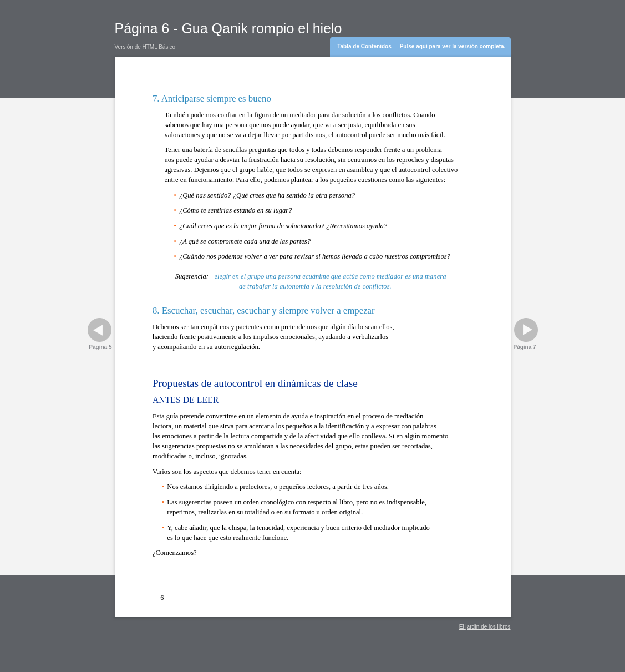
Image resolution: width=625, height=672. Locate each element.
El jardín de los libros (485, 627)
